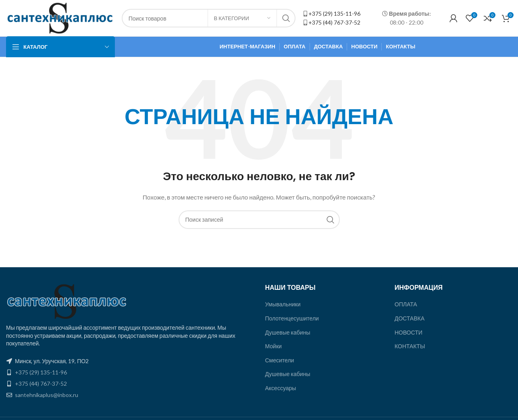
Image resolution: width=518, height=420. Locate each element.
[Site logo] (60, 18)
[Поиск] (259, 220)
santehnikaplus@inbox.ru (47, 395)
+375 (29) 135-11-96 (334, 14)
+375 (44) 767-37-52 (334, 22)
